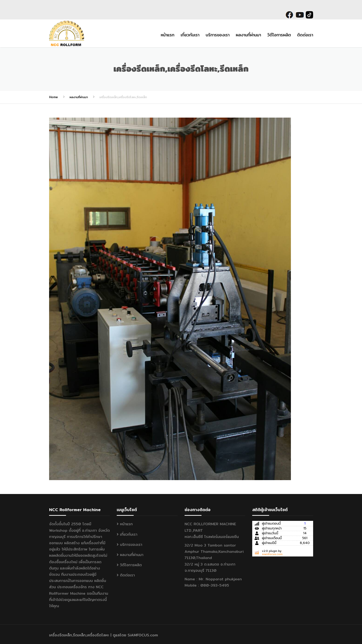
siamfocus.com (272, 554)
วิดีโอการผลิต (279, 35)
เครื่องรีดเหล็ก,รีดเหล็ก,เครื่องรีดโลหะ (79, 635)
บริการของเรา (218, 35)
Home (54, 97)
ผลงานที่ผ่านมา (248, 35)
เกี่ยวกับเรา (190, 35)
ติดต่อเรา (305, 35)
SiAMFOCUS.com (143, 635)
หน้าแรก (168, 35)
